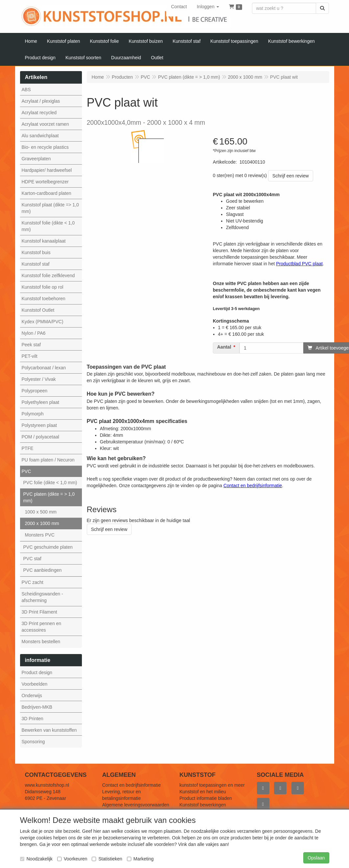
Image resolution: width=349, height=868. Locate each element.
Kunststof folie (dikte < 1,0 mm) (48, 226)
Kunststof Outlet (38, 310)
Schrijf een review (291, 176)
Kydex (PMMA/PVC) (43, 322)
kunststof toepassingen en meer (212, 785)
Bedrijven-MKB (37, 707)
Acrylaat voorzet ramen (45, 124)
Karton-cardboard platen (47, 193)
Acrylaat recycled (39, 113)
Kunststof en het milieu (203, 792)
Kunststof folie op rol (43, 287)
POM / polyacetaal (40, 437)
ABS (26, 90)
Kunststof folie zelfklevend (48, 276)
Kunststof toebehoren (44, 299)
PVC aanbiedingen (43, 570)
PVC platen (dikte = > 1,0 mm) (49, 497)
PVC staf (32, 559)
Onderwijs (32, 696)
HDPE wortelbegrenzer (45, 182)
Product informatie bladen (206, 798)
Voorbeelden (35, 684)
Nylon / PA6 (34, 333)
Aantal (224, 347)
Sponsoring (33, 742)
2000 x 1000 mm (42, 523)
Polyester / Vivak (39, 379)
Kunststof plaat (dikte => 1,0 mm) (50, 208)
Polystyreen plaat (39, 425)
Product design (37, 672)
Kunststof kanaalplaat (44, 241)
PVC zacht (33, 582)
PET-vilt (30, 356)
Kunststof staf (36, 264)
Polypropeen (35, 391)
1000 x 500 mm (41, 512)
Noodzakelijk (36, 859)
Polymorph (33, 414)
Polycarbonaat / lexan (44, 368)
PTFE (28, 448)
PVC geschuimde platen (48, 547)
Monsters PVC (40, 535)
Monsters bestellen (41, 642)
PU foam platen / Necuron (48, 460)
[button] (208, 7)
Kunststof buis (36, 252)
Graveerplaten (36, 159)
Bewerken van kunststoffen (49, 730)
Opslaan (316, 858)
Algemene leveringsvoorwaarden (136, 805)
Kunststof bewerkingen (203, 805)
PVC (26, 471)
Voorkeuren (72, 859)
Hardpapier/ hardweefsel (47, 170)
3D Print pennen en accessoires (42, 627)
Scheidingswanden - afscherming (42, 597)
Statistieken (107, 859)
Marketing (140, 859)
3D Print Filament (39, 612)
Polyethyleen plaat (40, 402)
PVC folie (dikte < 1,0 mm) (50, 483)
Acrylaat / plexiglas (41, 101)
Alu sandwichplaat (40, 136)
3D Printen (33, 719)
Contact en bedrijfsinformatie (132, 785)
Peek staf (31, 345)
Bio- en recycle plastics (45, 147)
